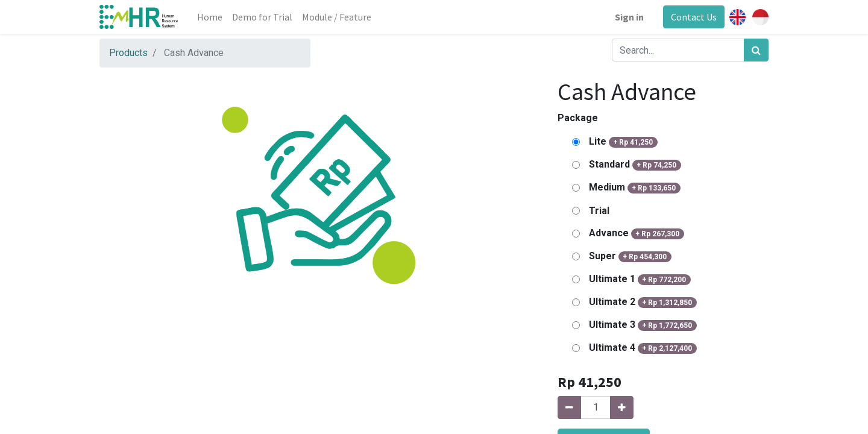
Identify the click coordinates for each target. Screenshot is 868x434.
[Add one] (622, 407)
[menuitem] (210, 17)
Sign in (629, 17)
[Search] (756, 50)
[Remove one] (569, 407)
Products (128, 53)
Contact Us (694, 17)
